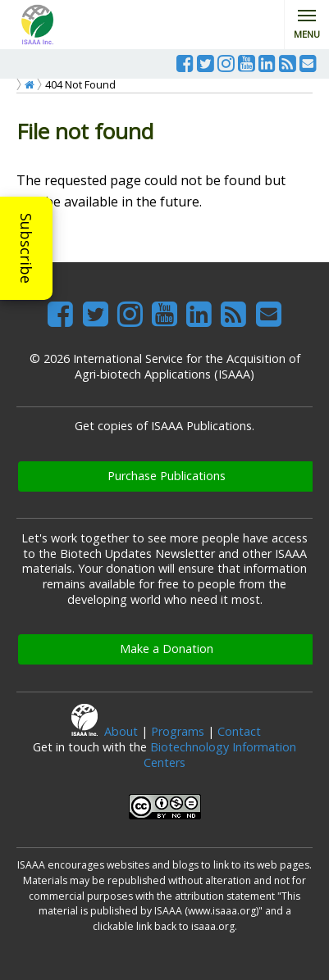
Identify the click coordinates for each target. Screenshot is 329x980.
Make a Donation (167, 649)
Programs (178, 731)
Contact (239, 731)
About (121, 731)
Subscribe (26, 248)
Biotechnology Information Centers (220, 755)
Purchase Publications (167, 476)
